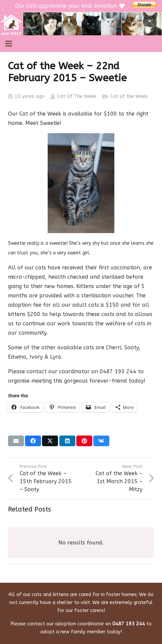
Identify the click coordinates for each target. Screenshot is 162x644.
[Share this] (33, 441)
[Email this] (16, 441)
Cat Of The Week (77, 96)
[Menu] (9, 44)
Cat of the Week (129, 96)
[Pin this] (84, 441)
